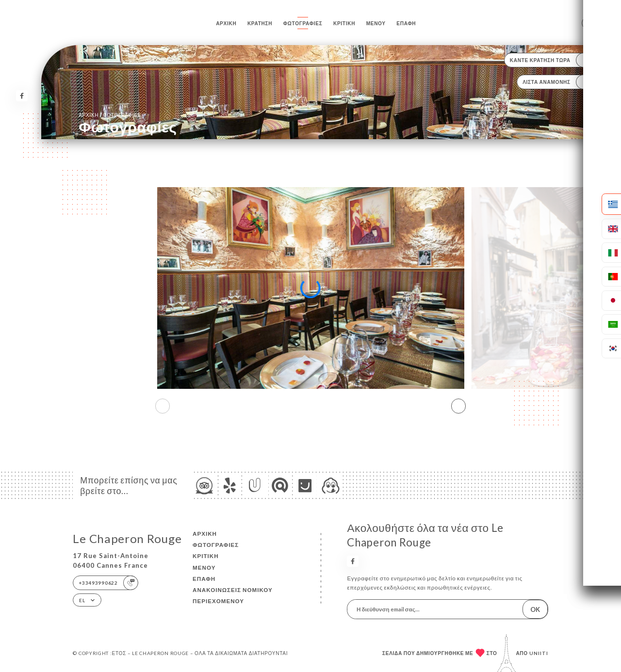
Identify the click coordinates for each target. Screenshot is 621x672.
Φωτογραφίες (303, 23)
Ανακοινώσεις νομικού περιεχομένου (233, 595)
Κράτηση (260, 23)
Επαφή (406, 23)
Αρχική (226, 23)
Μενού (376, 23)
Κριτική (344, 23)
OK (535, 609)
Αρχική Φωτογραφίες (110, 115)
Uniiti (539, 653)
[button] (458, 406)
